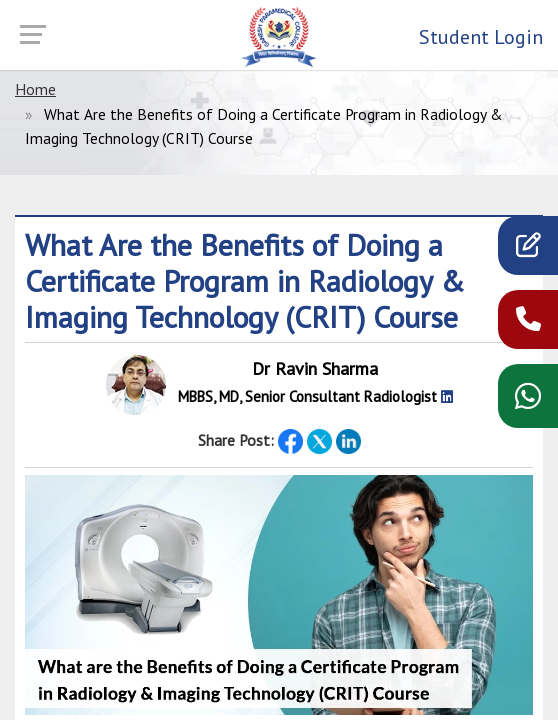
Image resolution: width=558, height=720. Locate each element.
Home (35, 89)
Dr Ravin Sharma (315, 368)
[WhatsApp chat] (528, 402)
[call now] (528, 323)
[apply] (528, 249)
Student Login (481, 37)
